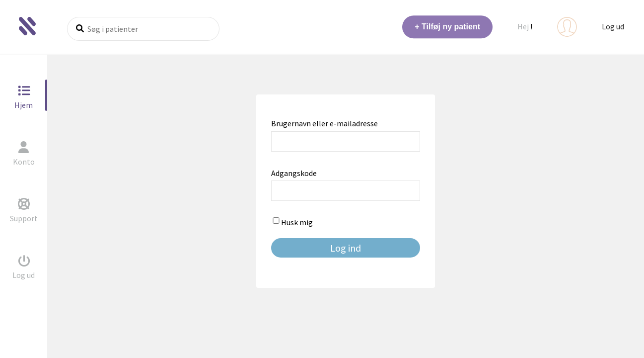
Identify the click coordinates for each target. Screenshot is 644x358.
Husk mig (292, 222)
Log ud (613, 26)
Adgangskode (294, 173)
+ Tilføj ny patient (447, 27)
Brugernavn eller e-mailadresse (324, 123)
